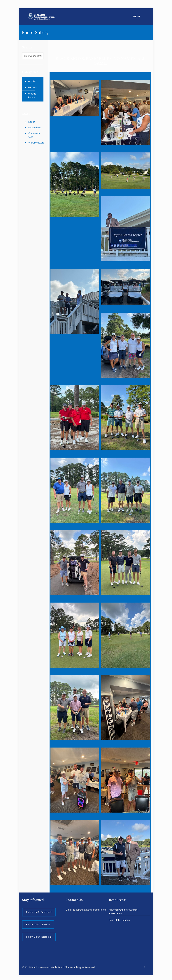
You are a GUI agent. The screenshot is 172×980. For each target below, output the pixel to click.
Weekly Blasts (32, 96)
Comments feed (34, 135)
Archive (32, 81)
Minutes (32, 87)
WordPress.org (36, 143)
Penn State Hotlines (119, 920)
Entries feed (35, 128)
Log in (32, 122)
